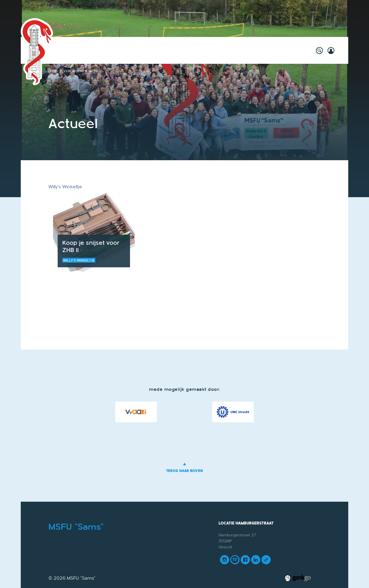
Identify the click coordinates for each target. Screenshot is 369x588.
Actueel (97, 71)
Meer (286, 50)
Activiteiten (84, 50)
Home (60, 50)
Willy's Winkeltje (123, 50)
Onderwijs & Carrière (172, 50)
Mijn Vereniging (255, 50)
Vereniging (216, 50)
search (319, 51)
